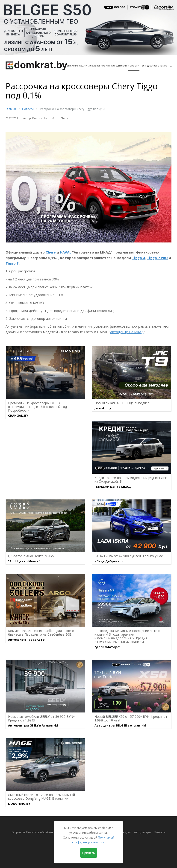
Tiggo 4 (138, 258)
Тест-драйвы (149, 66)
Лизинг (105, 66)
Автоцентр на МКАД (127, 332)
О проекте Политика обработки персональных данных (49, 832)
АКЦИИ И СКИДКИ (89, 66)
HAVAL (66, 252)
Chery (51, 252)
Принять (89, 853)
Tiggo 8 (12, 263)
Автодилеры (119, 66)
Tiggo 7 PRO (157, 258)
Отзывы (163, 66)
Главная (11, 109)
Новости (134, 66)
